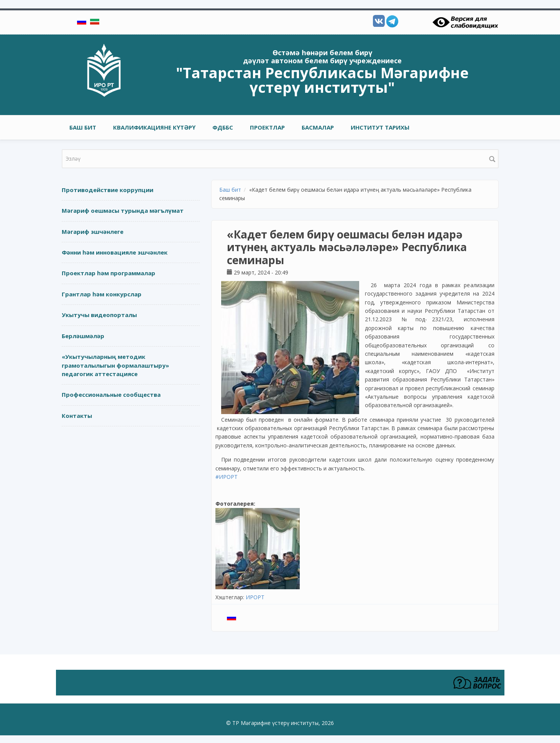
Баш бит (83, 127)
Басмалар (318, 127)
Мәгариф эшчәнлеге (93, 232)
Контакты (77, 416)
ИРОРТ (255, 597)
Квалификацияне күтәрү (154, 127)
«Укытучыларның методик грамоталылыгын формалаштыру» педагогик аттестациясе (115, 365)
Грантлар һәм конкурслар (102, 294)
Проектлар (267, 127)
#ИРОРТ (227, 477)
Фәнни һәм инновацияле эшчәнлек (115, 252)
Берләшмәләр (83, 336)
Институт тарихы (380, 127)
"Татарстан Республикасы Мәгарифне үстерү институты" (322, 80)
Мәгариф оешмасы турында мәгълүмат (123, 210)
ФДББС (223, 127)
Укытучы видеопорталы (99, 315)
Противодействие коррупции (108, 190)
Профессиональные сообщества (111, 395)
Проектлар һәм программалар (108, 273)
